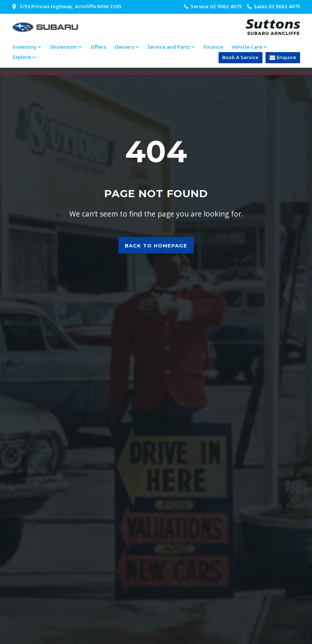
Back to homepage (156, 246)
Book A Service (240, 57)
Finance (213, 47)
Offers (98, 47)
